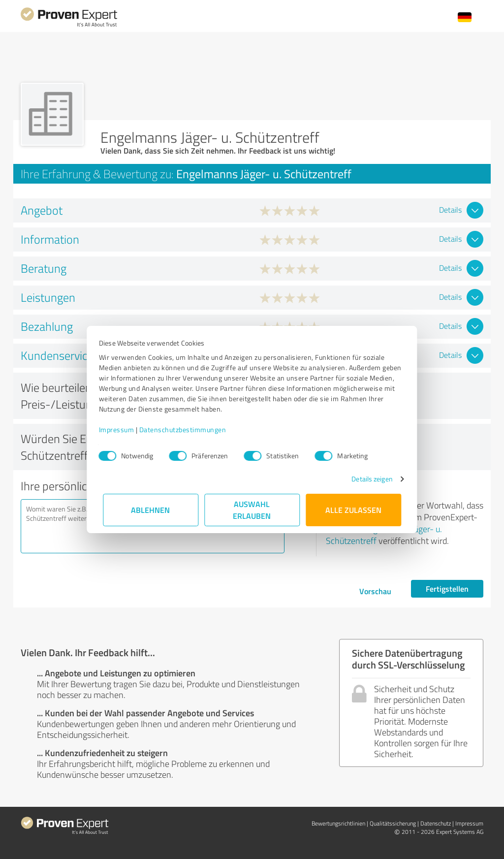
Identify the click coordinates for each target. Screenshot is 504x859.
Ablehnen (151, 510)
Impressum (121, 429)
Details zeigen (368, 479)
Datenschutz (436, 823)
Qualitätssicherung (393, 823)
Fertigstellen (447, 589)
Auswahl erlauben (252, 510)
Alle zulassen (353, 510)
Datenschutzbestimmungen (187, 429)
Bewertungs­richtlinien (338, 823)
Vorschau (375, 591)
